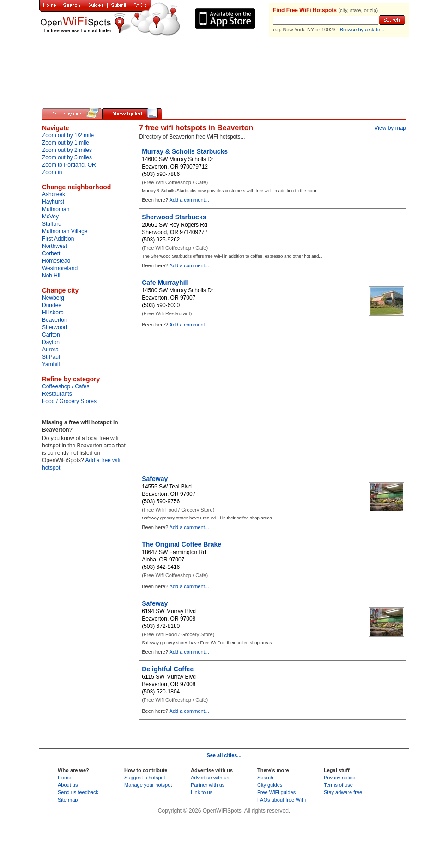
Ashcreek (54, 194)
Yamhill (51, 364)
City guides (270, 785)
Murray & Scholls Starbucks (185, 151)
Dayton (51, 342)
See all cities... (224, 755)
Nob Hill (52, 276)
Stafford (52, 224)
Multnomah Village (65, 231)
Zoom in (52, 172)
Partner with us (208, 785)
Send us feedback (78, 792)
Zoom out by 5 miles (67, 157)
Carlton (51, 335)
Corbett (51, 253)
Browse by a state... (362, 30)
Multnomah (56, 209)
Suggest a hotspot (145, 778)
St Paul (51, 357)
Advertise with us (210, 778)
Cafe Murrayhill (165, 283)
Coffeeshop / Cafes (66, 386)
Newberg (53, 298)
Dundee (52, 305)
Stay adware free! (344, 792)
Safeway (155, 479)
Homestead (56, 261)
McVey (50, 217)
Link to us (202, 792)
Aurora (50, 350)
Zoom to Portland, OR (69, 165)
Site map (68, 800)
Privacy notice (339, 778)
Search (265, 778)
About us (68, 785)
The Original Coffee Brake (182, 544)
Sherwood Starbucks (174, 217)
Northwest (54, 246)
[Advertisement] (150, 47)
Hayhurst (53, 202)
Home (64, 778)
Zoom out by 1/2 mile (68, 135)
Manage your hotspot (148, 785)
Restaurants (57, 394)
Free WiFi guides (276, 792)
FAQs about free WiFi (282, 800)
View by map (390, 128)
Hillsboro (53, 313)
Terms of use (338, 785)
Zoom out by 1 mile (66, 143)
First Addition (58, 239)
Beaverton (55, 320)
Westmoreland (60, 268)
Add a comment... (189, 200)
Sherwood (54, 327)
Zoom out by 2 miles (67, 150)
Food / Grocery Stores (69, 401)
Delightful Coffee (168, 669)
